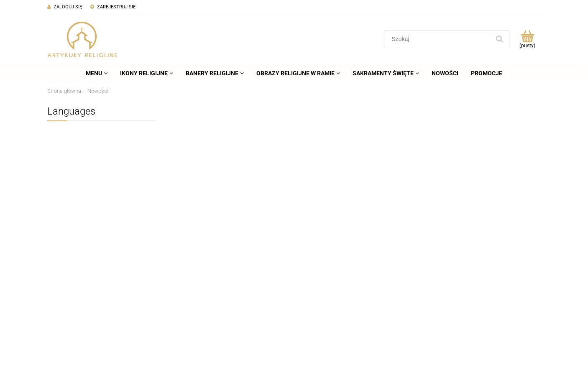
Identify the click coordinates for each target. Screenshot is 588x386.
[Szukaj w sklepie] (439, 39)
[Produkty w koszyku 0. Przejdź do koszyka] (527, 39)
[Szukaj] (499, 39)
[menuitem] (97, 73)
